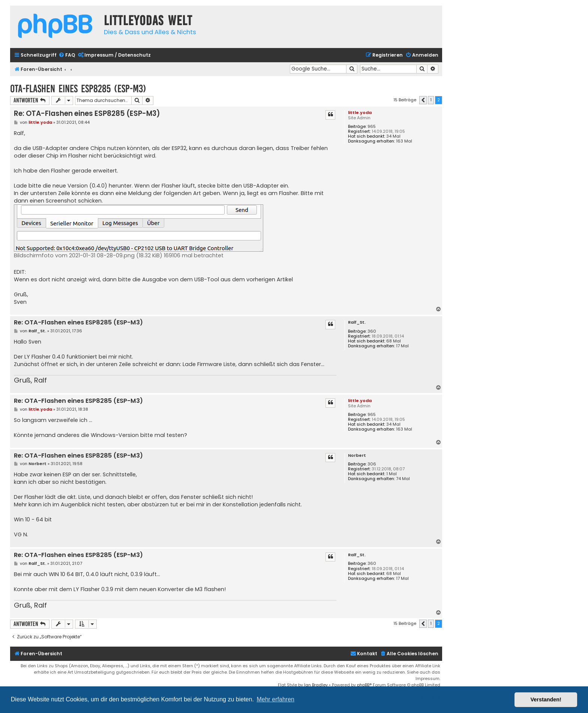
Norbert (357, 456)
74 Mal (403, 479)
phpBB (363, 685)
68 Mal (394, 341)
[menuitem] (67, 55)
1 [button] (431, 100)
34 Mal (393, 136)
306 (372, 464)
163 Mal (404, 141)
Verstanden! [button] (546, 699)
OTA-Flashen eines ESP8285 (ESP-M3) (78, 89)
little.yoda (360, 113)
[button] (423, 100)
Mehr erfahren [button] (275, 699)
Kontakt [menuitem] (364, 654)
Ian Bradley (316, 685)
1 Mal (391, 474)
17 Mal (402, 346)
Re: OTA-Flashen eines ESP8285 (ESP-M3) (87, 113)
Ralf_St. (357, 322)
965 (372, 127)
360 (372, 331)
